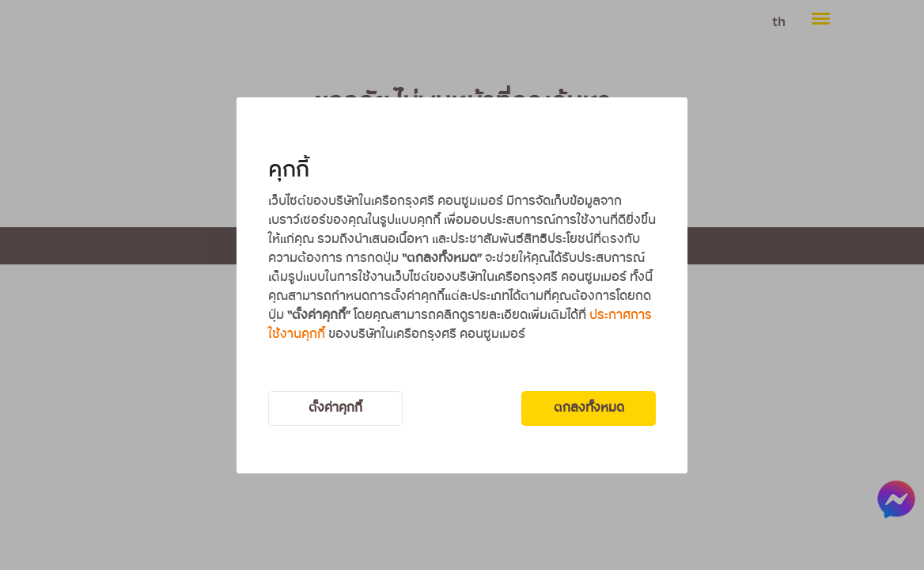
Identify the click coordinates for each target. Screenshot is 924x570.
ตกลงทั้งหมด (589, 408)
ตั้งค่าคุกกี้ (335, 408)
